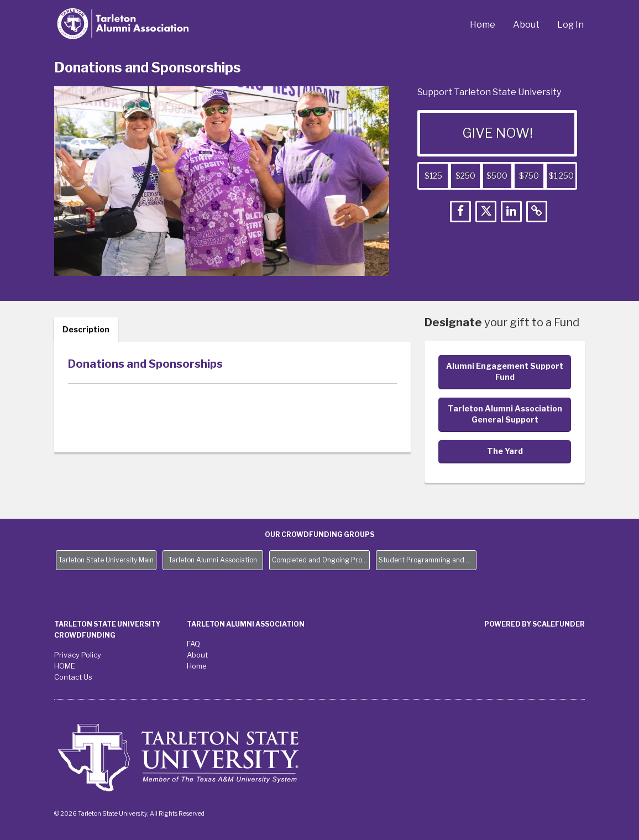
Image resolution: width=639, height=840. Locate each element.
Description (86, 329)
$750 (529, 176)
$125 (433, 176)
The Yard (505, 451)
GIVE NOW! (497, 133)
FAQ (193, 644)
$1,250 (561, 176)
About (526, 25)
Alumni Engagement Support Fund (505, 371)
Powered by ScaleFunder (535, 624)
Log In (570, 25)
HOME (65, 666)
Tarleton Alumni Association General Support (505, 414)
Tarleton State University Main (106, 560)
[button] (460, 212)
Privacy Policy (78, 655)
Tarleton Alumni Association (213, 560)
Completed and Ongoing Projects (321, 560)
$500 (497, 176)
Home (483, 25)
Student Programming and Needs (428, 560)
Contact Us (73, 677)
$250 (465, 176)
